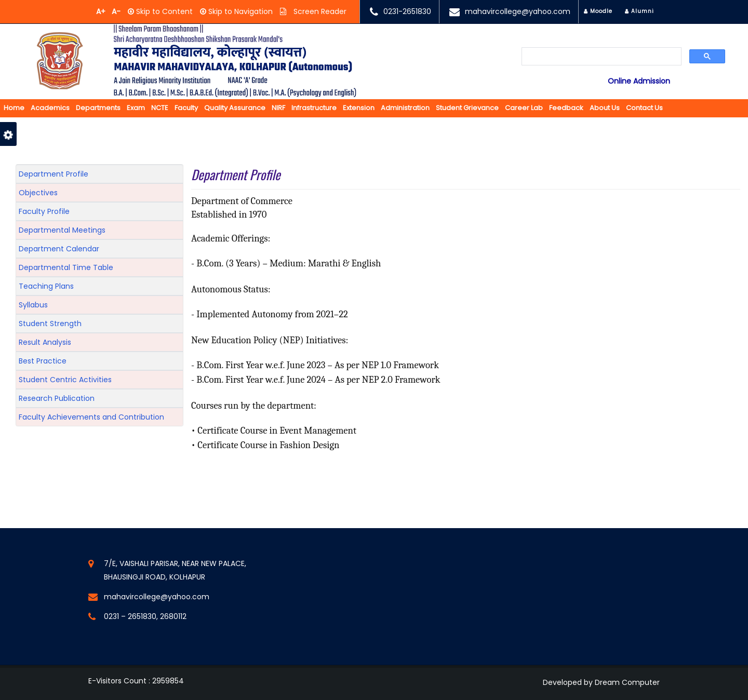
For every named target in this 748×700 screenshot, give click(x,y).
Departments (98, 108)
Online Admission (639, 81)
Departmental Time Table (66, 267)
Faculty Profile (44, 211)
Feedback (566, 108)
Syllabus (33, 305)
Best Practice (43, 361)
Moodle (598, 11)
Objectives (38, 193)
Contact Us (644, 108)
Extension (359, 108)
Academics (50, 108)
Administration (405, 108)
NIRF (278, 108)
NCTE (160, 108)
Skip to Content (163, 11)
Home (14, 108)
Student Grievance (467, 108)
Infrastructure (314, 108)
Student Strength (50, 324)
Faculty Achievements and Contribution (91, 417)
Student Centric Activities (65, 380)
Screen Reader (319, 11)
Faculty (186, 108)
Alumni (639, 11)
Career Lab (524, 108)
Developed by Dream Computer (601, 682)
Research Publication (57, 398)
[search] (602, 57)
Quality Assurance (235, 108)
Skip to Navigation (239, 11)
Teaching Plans (46, 286)
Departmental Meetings (62, 230)
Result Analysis (45, 342)
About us (605, 108)
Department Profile (54, 174)
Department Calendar (59, 249)
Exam (136, 108)
